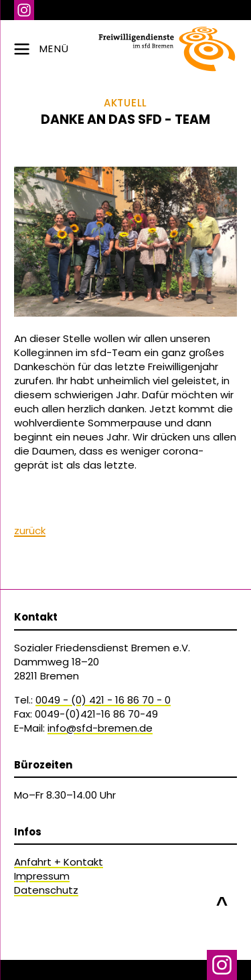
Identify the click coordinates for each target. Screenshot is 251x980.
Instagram (24, 10)
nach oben (222, 898)
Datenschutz (46, 890)
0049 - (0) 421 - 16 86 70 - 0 (103, 700)
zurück (30, 530)
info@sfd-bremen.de (100, 728)
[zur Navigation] (125, 49)
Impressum (42, 876)
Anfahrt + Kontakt (59, 862)
